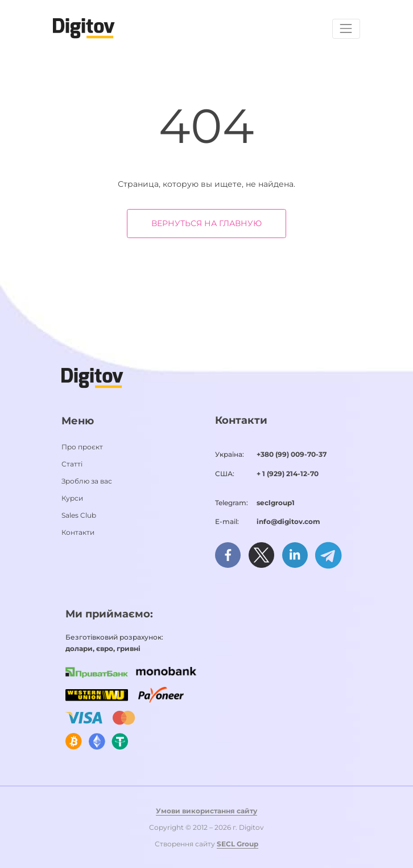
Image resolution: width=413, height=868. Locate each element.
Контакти (78, 532)
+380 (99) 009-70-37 (292, 454)
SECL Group (238, 844)
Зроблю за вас (87, 481)
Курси (72, 498)
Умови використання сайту (206, 811)
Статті (72, 464)
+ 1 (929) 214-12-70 (288, 474)
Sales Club (79, 515)
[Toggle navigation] (346, 29)
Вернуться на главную (206, 223)
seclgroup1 (276, 503)
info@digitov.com (288, 521)
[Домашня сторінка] (84, 28)
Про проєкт (82, 447)
